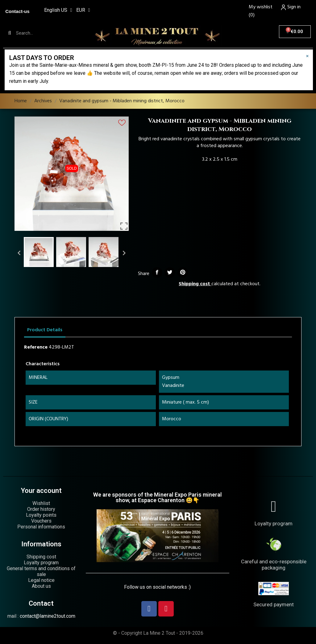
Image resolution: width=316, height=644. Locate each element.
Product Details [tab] (45, 330)
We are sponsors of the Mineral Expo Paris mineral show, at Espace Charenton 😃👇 (158, 497)
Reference (36, 347)
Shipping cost (194, 284)
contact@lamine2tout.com (48, 616)
